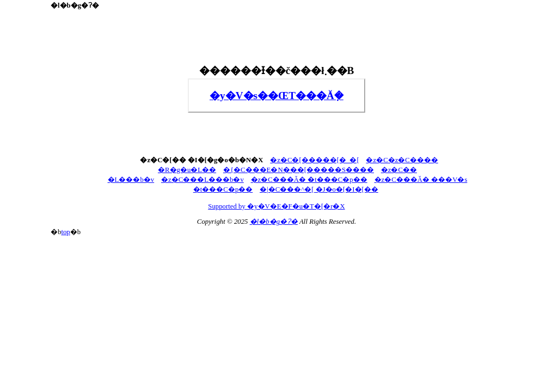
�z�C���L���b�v (202, 180)
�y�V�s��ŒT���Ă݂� (276, 96)
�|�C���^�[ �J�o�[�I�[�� (319, 189)
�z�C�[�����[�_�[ (314, 160)
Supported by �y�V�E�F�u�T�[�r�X (276, 206)
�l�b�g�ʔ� (274, 222)
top (65, 232)
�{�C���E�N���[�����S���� (299, 170)
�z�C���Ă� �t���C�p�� (309, 180)
